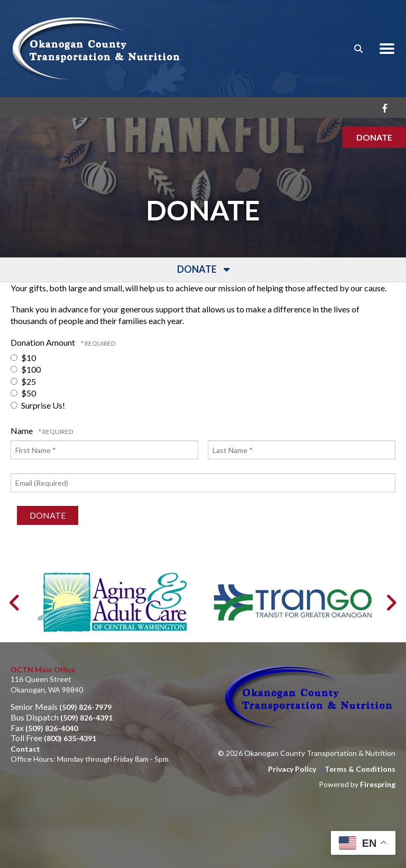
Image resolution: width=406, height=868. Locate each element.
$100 (26, 369)
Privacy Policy (292, 769)
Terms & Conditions (360, 769)
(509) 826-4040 (52, 728)
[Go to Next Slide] (391, 603)
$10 (23, 358)
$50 (23, 393)
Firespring (378, 784)
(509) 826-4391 (86, 718)
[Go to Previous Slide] (15, 603)
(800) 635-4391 (70, 738)
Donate (374, 137)
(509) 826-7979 (85, 707)
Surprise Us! (38, 405)
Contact (25, 749)
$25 (23, 381)
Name (22, 431)
